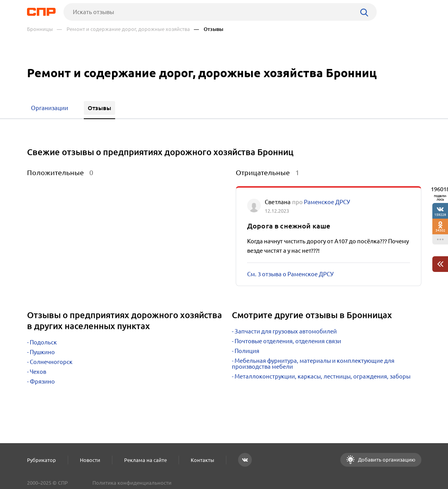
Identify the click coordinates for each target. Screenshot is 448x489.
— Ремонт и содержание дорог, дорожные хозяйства (123, 29)
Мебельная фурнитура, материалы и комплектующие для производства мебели (313, 364)
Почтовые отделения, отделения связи (288, 341)
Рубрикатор (42, 460)
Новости (90, 460)
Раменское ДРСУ (327, 202)
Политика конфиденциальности (132, 483)
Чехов (38, 372)
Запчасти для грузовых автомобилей (286, 331)
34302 (440, 230)
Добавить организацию (386, 460)
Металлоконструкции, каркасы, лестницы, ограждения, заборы (322, 376)
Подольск (43, 342)
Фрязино (42, 381)
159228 (440, 215)
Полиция (247, 351)
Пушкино (42, 352)
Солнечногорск (51, 362)
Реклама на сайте (145, 460)
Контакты (202, 460)
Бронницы (40, 29)
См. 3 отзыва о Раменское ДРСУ (290, 274)
